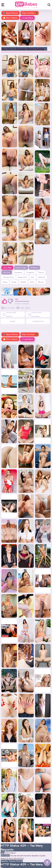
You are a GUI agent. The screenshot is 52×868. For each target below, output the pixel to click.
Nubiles (7, 272)
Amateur (34, 268)
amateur (18, 272)
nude (14, 282)
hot (33, 277)
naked (23, 282)
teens (41, 272)
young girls (9, 277)
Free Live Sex (30, 13)
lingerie (30, 272)
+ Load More (27, 18)
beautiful (22, 277)
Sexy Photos (11, 13)
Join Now (7, 268)
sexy (5, 282)
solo (32, 282)
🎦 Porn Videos (10, 18)
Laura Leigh (21, 268)
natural (42, 277)
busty (41, 282)
